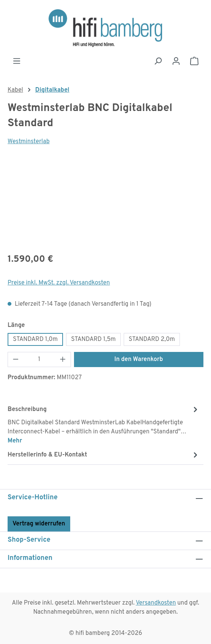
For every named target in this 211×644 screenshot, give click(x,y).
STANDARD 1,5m (93, 339)
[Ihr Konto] (176, 61)
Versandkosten (156, 603)
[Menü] (17, 61)
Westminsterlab (29, 142)
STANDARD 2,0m (152, 339)
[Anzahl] (39, 360)
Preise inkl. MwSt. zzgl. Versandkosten (59, 283)
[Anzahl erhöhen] (63, 360)
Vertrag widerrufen (39, 524)
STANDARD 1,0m (35, 339)
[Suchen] (158, 61)
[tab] (104, 425)
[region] (106, 204)
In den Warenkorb (139, 360)
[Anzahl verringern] (16, 360)
